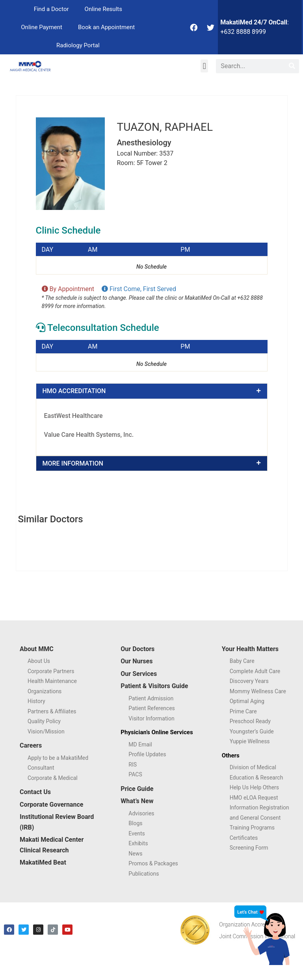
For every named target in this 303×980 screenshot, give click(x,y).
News (135, 854)
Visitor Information (151, 718)
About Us (39, 661)
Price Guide (137, 789)
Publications (144, 874)
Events (137, 833)
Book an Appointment (106, 27)
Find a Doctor (51, 9)
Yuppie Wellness (250, 741)
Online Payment (42, 27)
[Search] (292, 66)
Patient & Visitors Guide (154, 686)
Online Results (103, 9)
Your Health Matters (250, 649)
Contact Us (35, 792)
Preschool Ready (250, 721)
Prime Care (243, 711)
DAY (48, 250)
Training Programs (252, 828)
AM (93, 250)
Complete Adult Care (255, 671)
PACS (135, 774)
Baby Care (242, 661)
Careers (31, 745)
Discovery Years (249, 681)
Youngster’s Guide (252, 731)
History (36, 701)
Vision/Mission (46, 731)
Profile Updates (147, 754)
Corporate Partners (51, 671)
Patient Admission (151, 698)
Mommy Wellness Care (258, 691)
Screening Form (249, 848)
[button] (204, 66)
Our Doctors (138, 649)
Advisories (141, 813)
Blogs (135, 823)
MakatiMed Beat (43, 862)
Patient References (152, 708)
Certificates (244, 838)
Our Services (139, 674)
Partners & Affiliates (52, 711)
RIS (133, 765)
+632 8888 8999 (243, 32)
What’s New (137, 801)
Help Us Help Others (254, 787)
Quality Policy (44, 721)
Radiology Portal (78, 45)
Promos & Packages (153, 863)
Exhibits (138, 843)
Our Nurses (137, 661)
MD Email (140, 744)
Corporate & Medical (53, 778)
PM (185, 250)
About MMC (37, 649)
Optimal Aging (247, 701)
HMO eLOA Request (254, 798)
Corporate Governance (51, 805)
